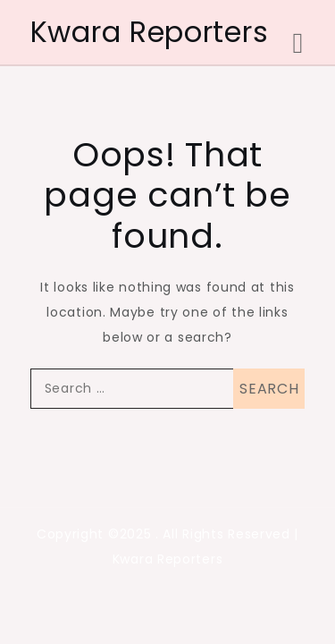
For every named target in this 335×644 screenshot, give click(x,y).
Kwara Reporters (150, 32)
